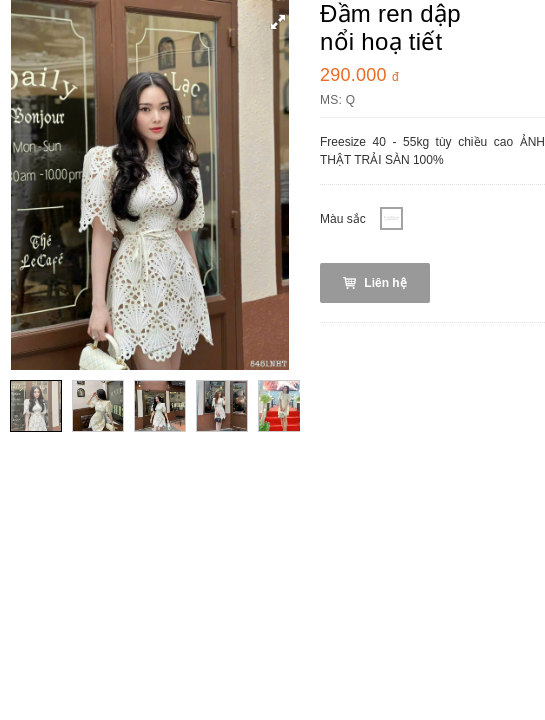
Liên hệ (375, 283)
